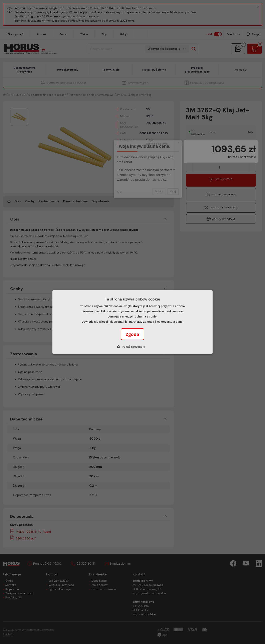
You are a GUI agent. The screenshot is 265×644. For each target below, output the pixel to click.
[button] (132, 347)
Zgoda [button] (132, 334)
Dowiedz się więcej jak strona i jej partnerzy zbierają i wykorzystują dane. (133, 322)
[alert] (132, 322)
